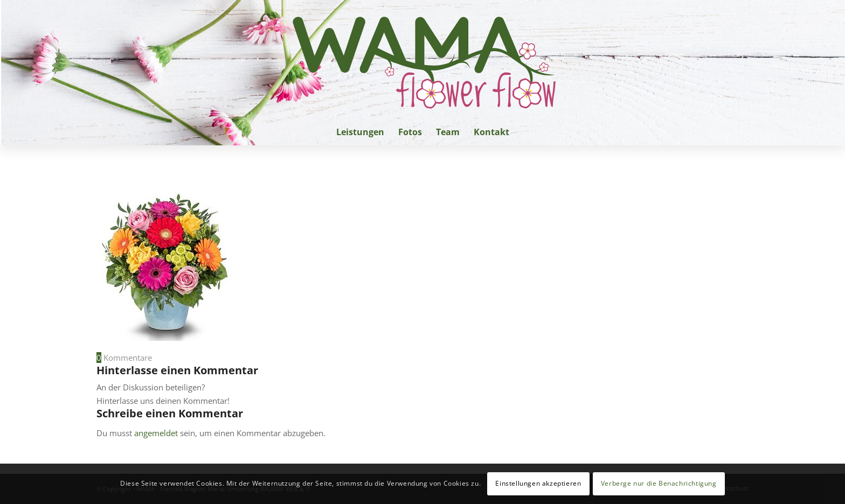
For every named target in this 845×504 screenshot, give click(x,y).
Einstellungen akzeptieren (538, 483)
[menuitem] (360, 132)
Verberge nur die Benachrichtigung (659, 483)
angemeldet (156, 433)
